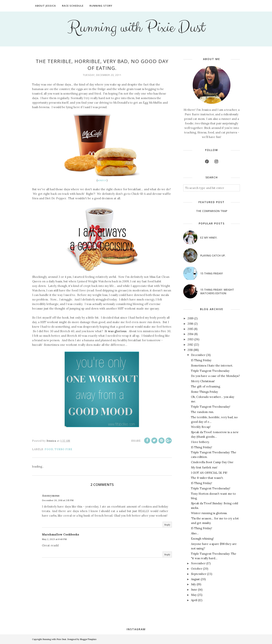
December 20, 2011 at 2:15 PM (58, 500)
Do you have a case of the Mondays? (215, 376)
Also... (195, 533)
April (194, 600)
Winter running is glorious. (209, 513)
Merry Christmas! (203, 381)
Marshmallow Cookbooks (61, 534)
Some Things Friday (204, 392)
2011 (190, 350)
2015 (190, 329)
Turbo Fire (63, 449)
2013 (190, 339)
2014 (190, 334)
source (102, 180)
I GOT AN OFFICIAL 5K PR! (209, 473)
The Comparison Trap (212, 211)
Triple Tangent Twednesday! (211, 407)
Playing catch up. (213, 255)
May (194, 595)
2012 (190, 345)
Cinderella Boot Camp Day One (212, 462)
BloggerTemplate (88, 639)
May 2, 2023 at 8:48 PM (54, 539)
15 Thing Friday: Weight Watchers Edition (217, 291)
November (198, 563)
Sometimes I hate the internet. (212, 366)
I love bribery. (200, 442)
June (194, 590)
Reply (167, 525)
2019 (190, 318)
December (198, 355)
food (49, 449)
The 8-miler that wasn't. (207, 478)
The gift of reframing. (206, 386)
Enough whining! (202, 539)
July (193, 584)
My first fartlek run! (204, 467)
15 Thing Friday (201, 360)
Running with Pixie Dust (136, 28)
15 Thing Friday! (212, 273)
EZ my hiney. (209, 238)
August (195, 579)
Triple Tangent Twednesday (210, 371)
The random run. (202, 412)
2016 (190, 324)
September (199, 574)
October (197, 569)
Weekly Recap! (201, 427)
